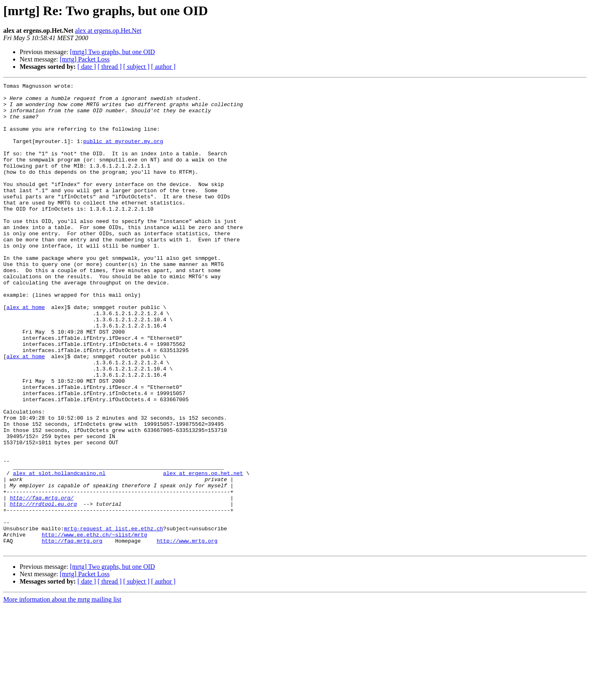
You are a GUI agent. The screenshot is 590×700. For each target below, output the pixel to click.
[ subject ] (136, 67)
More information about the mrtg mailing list (62, 693)
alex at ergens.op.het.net (203, 552)
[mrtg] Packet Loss (85, 59)
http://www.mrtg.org (187, 633)
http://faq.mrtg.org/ (42, 581)
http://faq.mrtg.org (72, 633)
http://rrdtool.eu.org (43, 589)
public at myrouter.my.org (123, 153)
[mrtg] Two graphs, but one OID (112, 52)
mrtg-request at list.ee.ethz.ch (113, 618)
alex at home (26, 352)
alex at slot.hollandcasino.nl (59, 552)
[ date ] (87, 67)
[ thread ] (110, 67)
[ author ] (163, 67)
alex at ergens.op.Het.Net (108, 31)
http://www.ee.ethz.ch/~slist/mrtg (94, 625)
